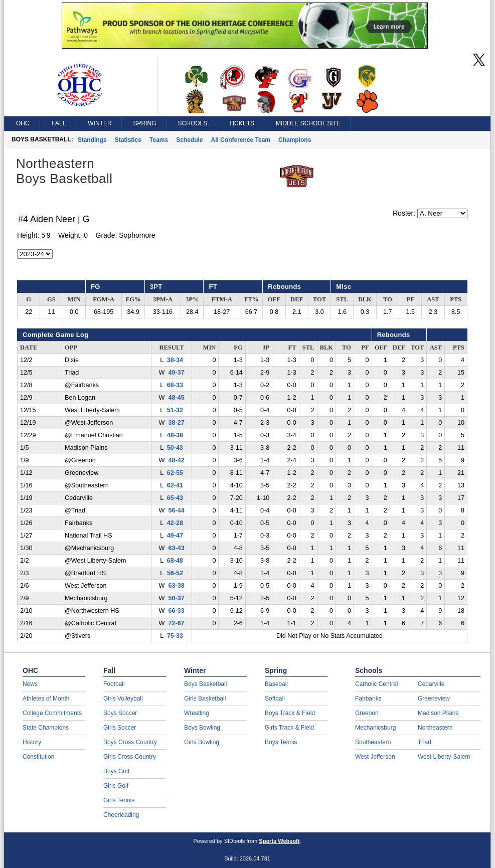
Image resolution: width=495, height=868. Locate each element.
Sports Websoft (279, 841)
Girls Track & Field (289, 728)
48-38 (175, 435)
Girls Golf (116, 786)
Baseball (276, 684)
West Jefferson (375, 757)
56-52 (175, 573)
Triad (425, 742)
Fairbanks (368, 699)
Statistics (128, 140)
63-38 (176, 586)
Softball (275, 699)
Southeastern (373, 742)
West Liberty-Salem (444, 757)
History (32, 742)
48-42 (176, 460)
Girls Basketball (205, 699)
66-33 (176, 611)
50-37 (176, 598)
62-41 (175, 485)
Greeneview (434, 699)
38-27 (176, 423)
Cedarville (431, 684)
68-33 (175, 385)
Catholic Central (376, 684)
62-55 (175, 473)
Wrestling (197, 713)
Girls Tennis (119, 800)
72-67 (176, 623)
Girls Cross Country (130, 757)
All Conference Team (241, 140)
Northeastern (435, 728)
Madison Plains (438, 713)
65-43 (175, 498)
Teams (159, 140)
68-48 (175, 561)
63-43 (176, 548)
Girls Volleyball (123, 699)
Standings (92, 140)
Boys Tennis (281, 742)
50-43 (175, 448)
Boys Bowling (202, 728)
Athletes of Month (46, 699)
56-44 (176, 510)
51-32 (175, 410)
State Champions (46, 728)
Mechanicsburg (375, 728)
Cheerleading (121, 815)
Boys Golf (116, 771)
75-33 (175, 636)
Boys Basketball (205, 684)
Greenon (367, 713)
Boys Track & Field (290, 713)
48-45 (176, 398)
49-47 (175, 536)
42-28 (175, 523)
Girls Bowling (202, 742)
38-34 (175, 360)
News (30, 684)
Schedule (189, 140)
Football (114, 684)
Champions (295, 140)
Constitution (38, 757)
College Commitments (52, 713)
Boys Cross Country (130, 742)
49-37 (176, 373)
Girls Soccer (120, 728)
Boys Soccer (120, 713)
